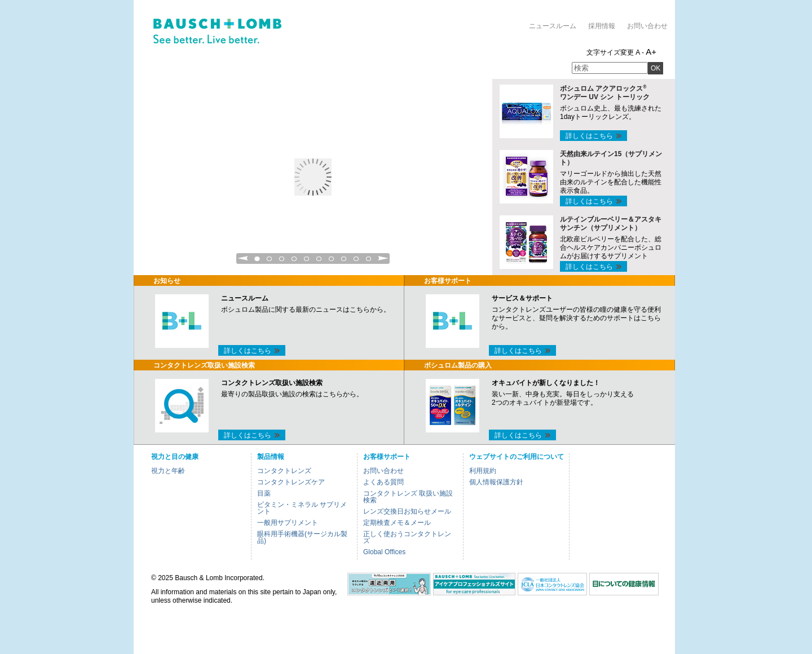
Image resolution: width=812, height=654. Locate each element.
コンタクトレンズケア (291, 482)
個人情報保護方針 (496, 482)
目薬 (264, 493)
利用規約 (483, 471)
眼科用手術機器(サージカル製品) (302, 537)
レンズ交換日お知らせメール (407, 511)
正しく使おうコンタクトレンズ (407, 537)
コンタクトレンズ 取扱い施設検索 (408, 497)
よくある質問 (383, 482)
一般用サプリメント (288, 523)
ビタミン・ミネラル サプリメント (302, 508)
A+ (651, 52)
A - (640, 52)
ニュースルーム (553, 26)
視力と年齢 (168, 471)
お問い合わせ (647, 26)
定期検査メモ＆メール (397, 523)
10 (369, 262)
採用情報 (602, 26)
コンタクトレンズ (284, 471)
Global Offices (384, 552)
